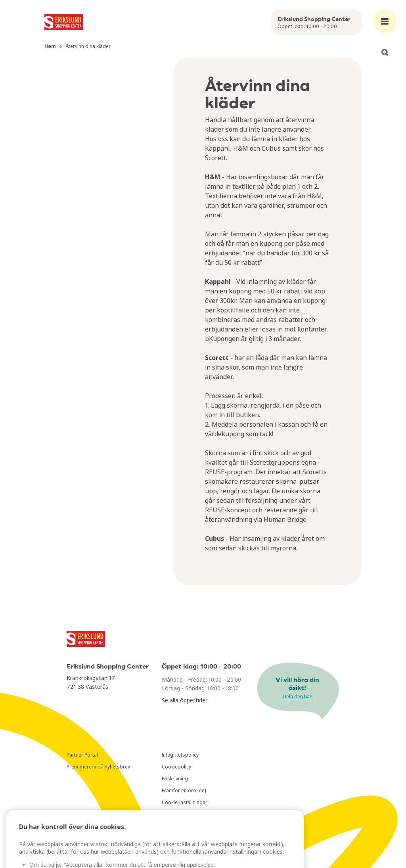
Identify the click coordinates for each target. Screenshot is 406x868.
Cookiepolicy (176, 767)
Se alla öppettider (185, 700)
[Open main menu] (385, 21)
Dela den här (297, 697)
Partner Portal (82, 755)
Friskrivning (175, 779)
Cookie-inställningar (185, 802)
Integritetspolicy (180, 755)
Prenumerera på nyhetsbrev (98, 767)
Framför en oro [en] (184, 790)
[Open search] (385, 52)
